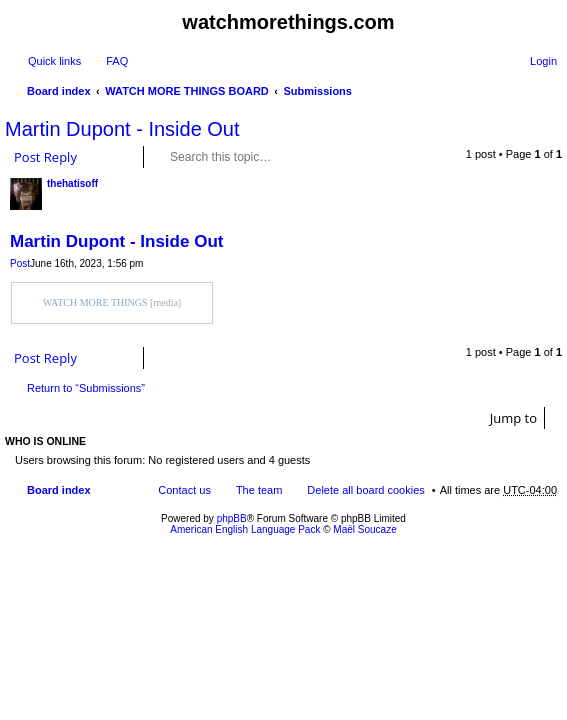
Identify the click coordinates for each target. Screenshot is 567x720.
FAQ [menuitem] (117, 61)
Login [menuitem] (543, 61)
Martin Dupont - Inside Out (122, 129)
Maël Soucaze (364, 529)
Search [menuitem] (549, 93)
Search (331, 157)
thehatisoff (72, 183)
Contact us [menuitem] (184, 490)
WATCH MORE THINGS (95, 302)
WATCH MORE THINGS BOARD (187, 91)
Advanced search (359, 157)
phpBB (232, 518)
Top (551, 331)
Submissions (318, 91)
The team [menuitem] (259, 490)
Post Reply (45, 157)
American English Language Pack (245, 529)
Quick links (54, 61)
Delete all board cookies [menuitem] (365, 490)
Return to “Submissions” (86, 388)
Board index (59, 91)
